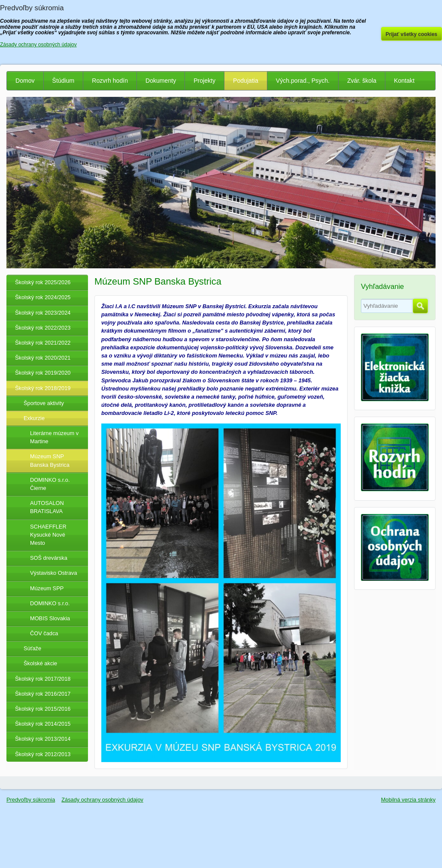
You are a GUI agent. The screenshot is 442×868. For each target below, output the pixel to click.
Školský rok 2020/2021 (43, 358)
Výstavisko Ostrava (54, 573)
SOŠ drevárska (49, 558)
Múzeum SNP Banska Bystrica (50, 460)
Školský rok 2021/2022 (43, 343)
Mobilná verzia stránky (408, 800)
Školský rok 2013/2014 (43, 739)
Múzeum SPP (47, 588)
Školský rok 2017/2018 (43, 679)
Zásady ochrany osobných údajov (102, 800)
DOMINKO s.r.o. (50, 603)
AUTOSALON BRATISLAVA (47, 507)
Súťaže (32, 648)
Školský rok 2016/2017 (43, 694)
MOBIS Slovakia (50, 618)
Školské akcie (40, 663)
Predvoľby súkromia (31, 800)
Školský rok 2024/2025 (43, 297)
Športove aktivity (44, 403)
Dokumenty (161, 81)
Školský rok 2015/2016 (43, 709)
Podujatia (246, 81)
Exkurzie (34, 418)
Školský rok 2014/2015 (43, 724)
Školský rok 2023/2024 (43, 313)
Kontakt (404, 81)
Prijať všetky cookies (412, 34)
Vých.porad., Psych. (303, 81)
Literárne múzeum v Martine (54, 437)
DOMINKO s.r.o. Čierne (50, 484)
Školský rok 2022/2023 (43, 328)
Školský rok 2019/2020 (43, 373)
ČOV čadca (44, 633)
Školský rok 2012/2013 (43, 754)
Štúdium (64, 81)
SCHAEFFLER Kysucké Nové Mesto (48, 535)
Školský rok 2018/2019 (43, 388)
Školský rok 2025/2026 (43, 282)
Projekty (204, 81)
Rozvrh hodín (110, 81)
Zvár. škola (362, 81)
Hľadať (420, 306)
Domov (25, 81)
